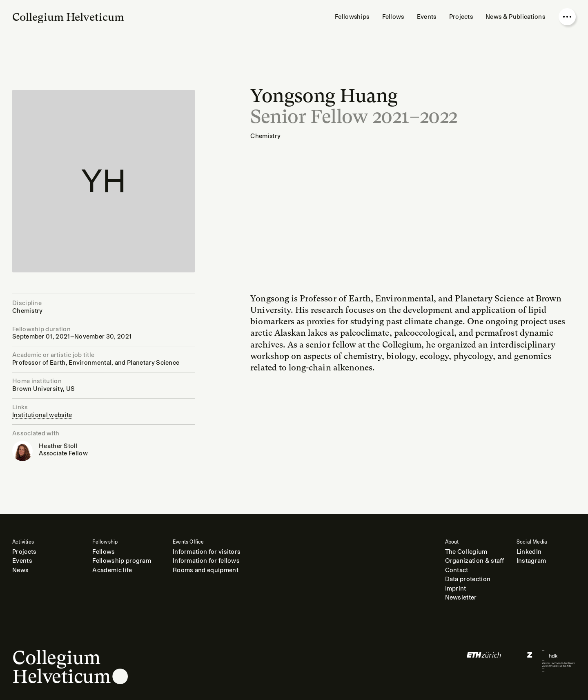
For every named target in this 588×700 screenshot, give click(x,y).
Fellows (104, 552)
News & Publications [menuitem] (515, 17)
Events (22, 561)
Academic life (112, 570)
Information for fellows (206, 561)
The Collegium (466, 552)
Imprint (456, 589)
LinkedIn (529, 552)
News (20, 570)
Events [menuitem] (427, 17)
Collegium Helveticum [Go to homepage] (68, 17)
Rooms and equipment (206, 570)
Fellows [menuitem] (393, 17)
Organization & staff (475, 561)
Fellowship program (122, 561)
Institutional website (42, 415)
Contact (457, 570)
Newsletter (461, 597)
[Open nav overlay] (567, 17)
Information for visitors (207, 552)
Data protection (468, 579)
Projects (24, 552)
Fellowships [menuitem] (352, 17)
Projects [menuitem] (461, 17)
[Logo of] (484, 661)
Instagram (531, 561)
